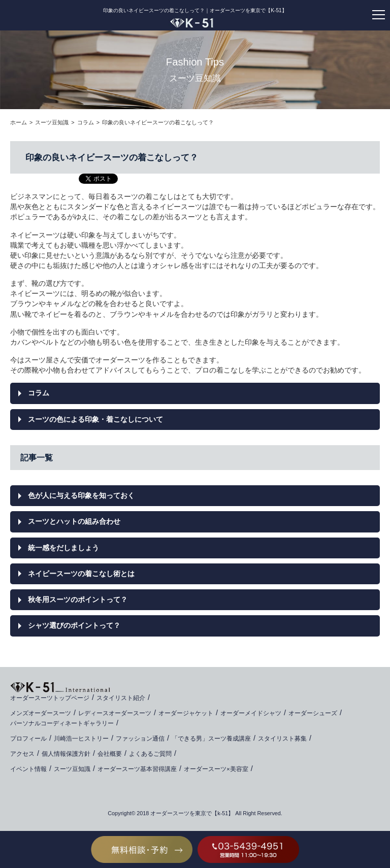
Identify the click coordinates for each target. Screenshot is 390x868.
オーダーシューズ (313, 713)
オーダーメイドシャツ (251, 713)
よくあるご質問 (150, 754)
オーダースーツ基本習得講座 (137, 769)
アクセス (22, 754)
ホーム (19, 122)
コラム (86, 122)
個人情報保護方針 (66, 754)
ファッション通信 (140, 739)
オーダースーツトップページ (50, 698)
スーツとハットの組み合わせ (74, 521)
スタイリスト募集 (282, 739)
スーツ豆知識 (52, 122)
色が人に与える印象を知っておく (81, 495)
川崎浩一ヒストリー (81, 739)
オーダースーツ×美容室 (216, 769)
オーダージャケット (186, 713)
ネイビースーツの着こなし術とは (81, 574)
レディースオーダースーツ (115, 713)
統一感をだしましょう (63, 548)
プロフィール (28, 739)
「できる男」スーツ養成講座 (211, 739)
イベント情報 (28, 769)
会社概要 (110, 754)
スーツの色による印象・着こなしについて (95, 419)
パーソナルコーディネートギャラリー (62, 723)
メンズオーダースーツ (41, 713)
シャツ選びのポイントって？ (74, 625)
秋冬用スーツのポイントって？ (78, 599)
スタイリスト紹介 (121, 698)
